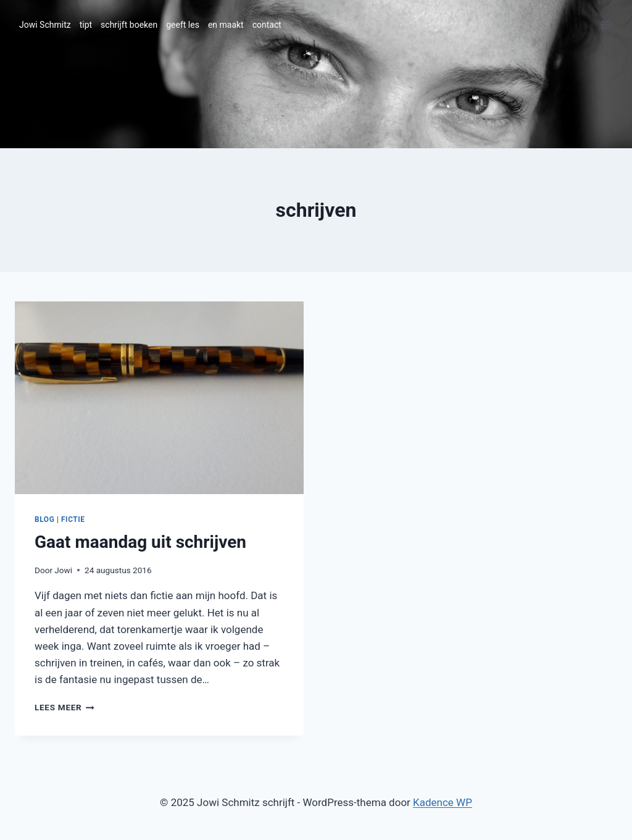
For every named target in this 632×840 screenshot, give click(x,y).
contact (267, 25)
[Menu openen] (606, 24)
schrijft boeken (129, 25)
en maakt (226, 25)
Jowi (63, 570)
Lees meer (64, 707)
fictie (73, 519)
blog (44, 519)
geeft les (183, 25)
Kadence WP (443, 802)
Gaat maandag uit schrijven (140, 542)
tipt (86, 25)
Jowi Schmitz (45, 25)
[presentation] (159, 398)
